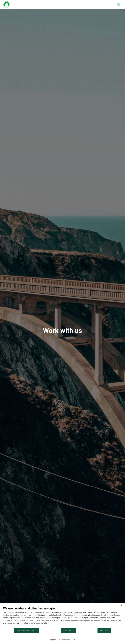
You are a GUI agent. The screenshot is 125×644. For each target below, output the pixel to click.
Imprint (53, 640)
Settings (68, 631)
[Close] (121, 605)
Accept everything (27, 631)
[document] (62, 617)
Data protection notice (66, 640)
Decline (104, 631)
